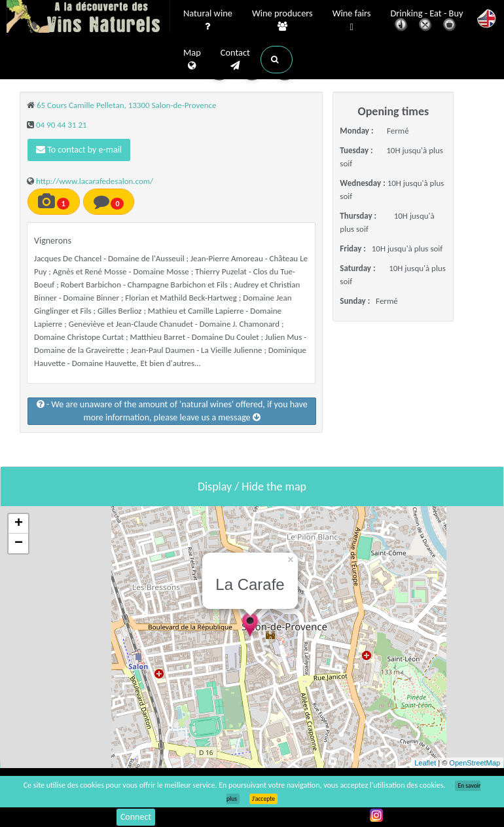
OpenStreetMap (475, 763)
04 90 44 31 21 (62, 125)
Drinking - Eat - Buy (427, 21)
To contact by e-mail (79, 150)
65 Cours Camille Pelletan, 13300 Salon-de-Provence (127, 105)
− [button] (19, 543)
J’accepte (263, 799)
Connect (136, 817)
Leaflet (425, 763)
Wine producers (282, 20)
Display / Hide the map (252, 487)
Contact (235, 60)
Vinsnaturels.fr (88, 18)
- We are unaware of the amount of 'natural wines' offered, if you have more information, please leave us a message (172, 411)
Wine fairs (352, 21)
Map (192, 60)
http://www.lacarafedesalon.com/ (95, 181)
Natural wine (208, 20)
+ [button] (19, 524)
